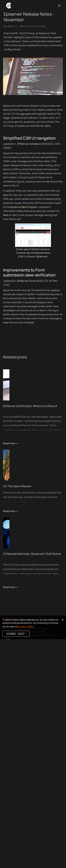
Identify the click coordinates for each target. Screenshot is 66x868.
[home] (9, 6)
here (48, 126)
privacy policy (26, 626)
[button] (59, 6)
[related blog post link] (33, 385)
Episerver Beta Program (24, 207)
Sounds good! (16, 634)
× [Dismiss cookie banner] (63, 619)
